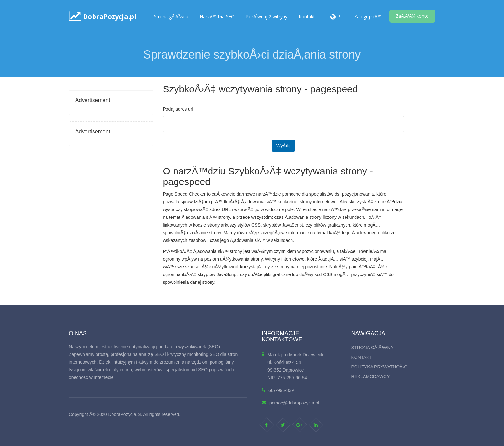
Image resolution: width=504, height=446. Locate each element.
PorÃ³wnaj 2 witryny (267, 17)
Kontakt (307, 17)
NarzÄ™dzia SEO (217, 17)
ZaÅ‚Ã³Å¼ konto (412, 16)
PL (340, 17)
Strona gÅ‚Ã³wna (171, 17)
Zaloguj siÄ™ (368, 17)
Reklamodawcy (371, 376)
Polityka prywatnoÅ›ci (380, 367)
